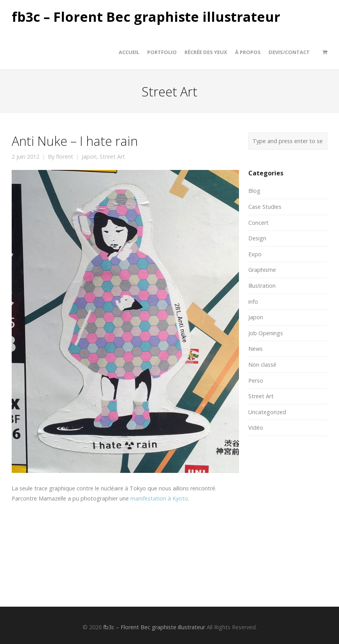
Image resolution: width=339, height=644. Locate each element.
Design (257, 238)
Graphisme (262, 270)
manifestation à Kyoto (159, 498)
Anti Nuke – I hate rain (75, 141)
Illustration (262, 286)
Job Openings (266, 333)
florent (65, 157)
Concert (258, 223)
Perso (256, 381)
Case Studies (265, 207)
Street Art (112, 157)
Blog (254, 191)
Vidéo (256, 428)
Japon (89, 157)
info (253, 302)
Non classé (262, 365)
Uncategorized (267, 412)
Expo (255, 254)
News (256, 349)
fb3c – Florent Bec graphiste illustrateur (146, 17)
